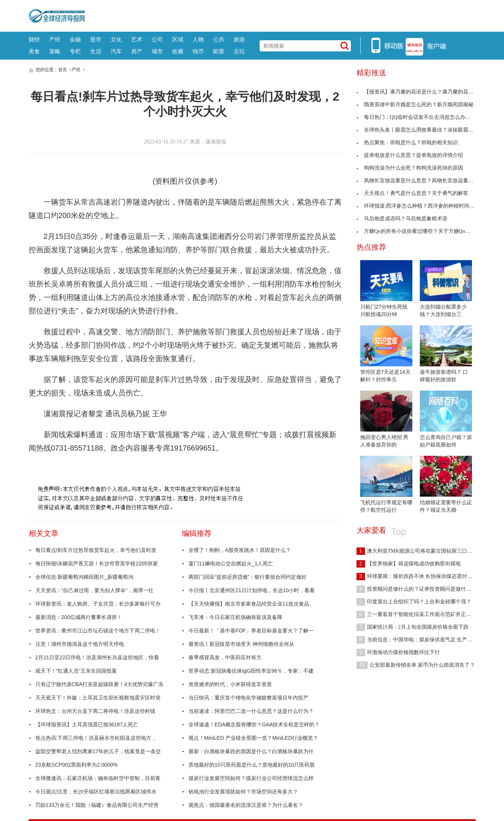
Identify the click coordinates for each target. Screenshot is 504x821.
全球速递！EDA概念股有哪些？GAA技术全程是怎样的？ (254, 724)
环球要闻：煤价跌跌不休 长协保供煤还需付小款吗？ (422, 576)
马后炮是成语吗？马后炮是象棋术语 (402, 219)
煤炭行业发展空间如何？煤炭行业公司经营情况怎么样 (251, 778)
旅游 (239, 39)
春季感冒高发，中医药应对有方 (225, 657)
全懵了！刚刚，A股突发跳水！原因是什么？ (240, 550)
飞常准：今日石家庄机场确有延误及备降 (235, 617)
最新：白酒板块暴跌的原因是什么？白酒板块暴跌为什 (251, 751)
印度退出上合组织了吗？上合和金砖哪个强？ (414, 602)
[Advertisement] (280, 15)
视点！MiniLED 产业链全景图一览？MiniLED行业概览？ (253, 738)
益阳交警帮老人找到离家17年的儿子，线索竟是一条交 (98, 751)
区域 (178, 39)
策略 (55, 51)
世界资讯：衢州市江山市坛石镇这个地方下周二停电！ (98, 631)
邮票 (219, 51)
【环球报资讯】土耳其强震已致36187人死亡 (87, 724)
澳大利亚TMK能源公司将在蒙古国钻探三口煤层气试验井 (427, 551)
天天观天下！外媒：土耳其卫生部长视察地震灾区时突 (98, 698)
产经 (55, 39)
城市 (157, 51)
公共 (219, 39)
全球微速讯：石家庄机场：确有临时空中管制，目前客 (98, 778)
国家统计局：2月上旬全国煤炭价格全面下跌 (413, 627)
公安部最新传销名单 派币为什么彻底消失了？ (416, 665)
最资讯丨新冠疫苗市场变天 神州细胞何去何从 (241, 644)
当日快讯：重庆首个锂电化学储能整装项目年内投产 (248, 698)
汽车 (116, 51)
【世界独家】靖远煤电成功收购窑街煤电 (409, 564)
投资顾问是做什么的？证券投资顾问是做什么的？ (419, 589)
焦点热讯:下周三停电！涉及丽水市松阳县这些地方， (96, 738)
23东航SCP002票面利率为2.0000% (77, 765)
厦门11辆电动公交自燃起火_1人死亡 (231, 563)
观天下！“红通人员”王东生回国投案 (76, 671)
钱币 (198, 51)
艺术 (137, 39)
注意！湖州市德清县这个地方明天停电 (80, 644)
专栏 (75, 51)
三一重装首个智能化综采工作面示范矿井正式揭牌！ (422, 614)
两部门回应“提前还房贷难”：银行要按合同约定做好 (248, 577)
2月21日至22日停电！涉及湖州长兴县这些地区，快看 (97, 657)
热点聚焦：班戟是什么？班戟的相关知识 (407, 143)
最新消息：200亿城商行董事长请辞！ (79, 617)
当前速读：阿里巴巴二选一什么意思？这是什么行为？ (251, 711)
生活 (96, 51)
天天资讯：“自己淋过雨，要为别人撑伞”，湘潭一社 (94, 590)
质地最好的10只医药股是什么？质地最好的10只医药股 (252, 765)
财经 (34, 39)
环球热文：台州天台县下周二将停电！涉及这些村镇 (95, 711)
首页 (63, 70)
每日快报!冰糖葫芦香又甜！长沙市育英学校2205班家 (97, 563)
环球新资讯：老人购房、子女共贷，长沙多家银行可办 (98, 604)
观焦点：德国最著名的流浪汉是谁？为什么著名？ (246, 805)
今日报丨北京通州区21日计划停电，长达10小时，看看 (252, 590)
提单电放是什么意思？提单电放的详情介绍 (410, 155)
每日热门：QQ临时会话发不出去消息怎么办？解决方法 (424, 117)
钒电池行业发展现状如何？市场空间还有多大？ (243, 792)
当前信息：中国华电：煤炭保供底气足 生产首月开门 (422, 640)
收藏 (178, 51)
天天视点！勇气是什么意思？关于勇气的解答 (412, 193)
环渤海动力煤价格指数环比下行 (398, 652)
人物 (198, 39)
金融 (75, 39)
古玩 (239, 51)
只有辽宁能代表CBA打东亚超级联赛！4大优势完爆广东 (100, 684)
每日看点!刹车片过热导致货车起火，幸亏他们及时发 (96, 550)
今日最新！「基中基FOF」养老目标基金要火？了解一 (251, 631)
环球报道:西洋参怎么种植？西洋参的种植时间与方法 (421, 206)
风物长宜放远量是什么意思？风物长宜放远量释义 (418, 181)
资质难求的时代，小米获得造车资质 (230, 684)
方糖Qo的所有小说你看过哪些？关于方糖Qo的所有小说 (424, 231)
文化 (116, 39)
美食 (34, 51)
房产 (137, 51)
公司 (157, 39)
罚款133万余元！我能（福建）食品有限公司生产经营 (97, 805)
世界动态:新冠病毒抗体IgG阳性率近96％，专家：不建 (251, 671)
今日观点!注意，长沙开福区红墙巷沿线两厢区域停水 (96, 792)
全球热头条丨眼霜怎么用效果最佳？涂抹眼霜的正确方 (423, 130)
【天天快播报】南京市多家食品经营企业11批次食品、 (251, 604)
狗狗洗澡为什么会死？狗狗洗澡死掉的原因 (410, 168)
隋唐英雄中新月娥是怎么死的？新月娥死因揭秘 (415, 105)
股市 (96, 39)
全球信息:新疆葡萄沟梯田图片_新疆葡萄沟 (85, 577)
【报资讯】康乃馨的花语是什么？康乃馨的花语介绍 (420, 92)
